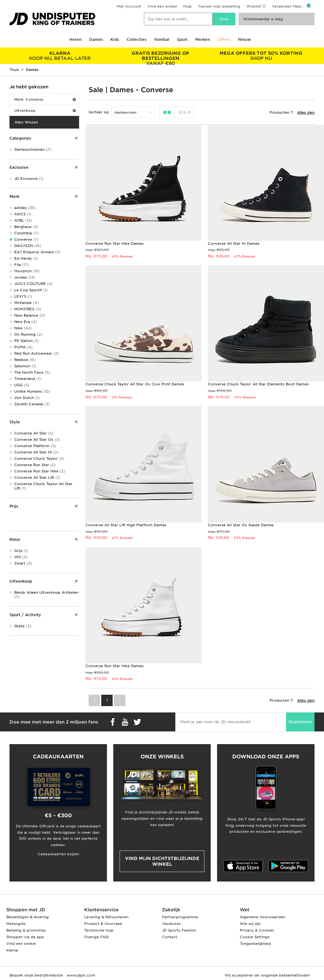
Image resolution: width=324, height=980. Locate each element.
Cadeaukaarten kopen (58, 854)
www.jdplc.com (80, 975)
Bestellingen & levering (28, 917)
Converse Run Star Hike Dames (115, 243)
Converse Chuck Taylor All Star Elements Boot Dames (258, 384)
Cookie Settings (255, 937)
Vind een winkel (162, 6)
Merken (203, 39)
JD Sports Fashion (179, 930)
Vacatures (171, 924)
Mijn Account (129, 6)
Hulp (187, 6)
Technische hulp (99, 930)
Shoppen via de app (25, 937)
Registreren (300, 722)
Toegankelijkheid (255, 944)
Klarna (12, 950)
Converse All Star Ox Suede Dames (241, 525)
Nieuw (244, 39)
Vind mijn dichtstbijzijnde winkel (162, 861)
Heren (75, 39)
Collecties (137, 39)
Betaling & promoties (26, 930)
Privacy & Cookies (257, 930)
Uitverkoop (45, 111)
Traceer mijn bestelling (219, 6)
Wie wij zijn (250, 924)
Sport (182, 39)
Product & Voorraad (103, 924)
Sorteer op (99, 112)
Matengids (16, 924)
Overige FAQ (96, 937)
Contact (170, 937)
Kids (115, 39)
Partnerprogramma (180, 917)
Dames (96, 39)
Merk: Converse (45, 99)
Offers (224, 39)
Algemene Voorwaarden (262, 917)
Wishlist (254, 6)
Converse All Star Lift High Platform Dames (126, 525)
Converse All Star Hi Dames (234, 243)
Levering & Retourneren (106, 917)
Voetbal (162, 39)
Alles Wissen (26, 122)
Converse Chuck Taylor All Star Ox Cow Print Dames (135, 384)
